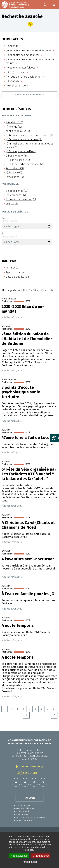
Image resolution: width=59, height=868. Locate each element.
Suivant (54, 715)
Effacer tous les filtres (30, 95)
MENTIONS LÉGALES (25, 809)
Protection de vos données (30, 818)
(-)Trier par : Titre (16, 86)
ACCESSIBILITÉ (22, 812)
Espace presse (23, 806)
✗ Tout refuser (41, 856)
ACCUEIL (30, 798)
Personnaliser (30, 862)
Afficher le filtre (30, 24)
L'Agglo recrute (24, 821)
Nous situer (30, 773)
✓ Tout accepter (19, 856)
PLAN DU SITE (22, 815)
